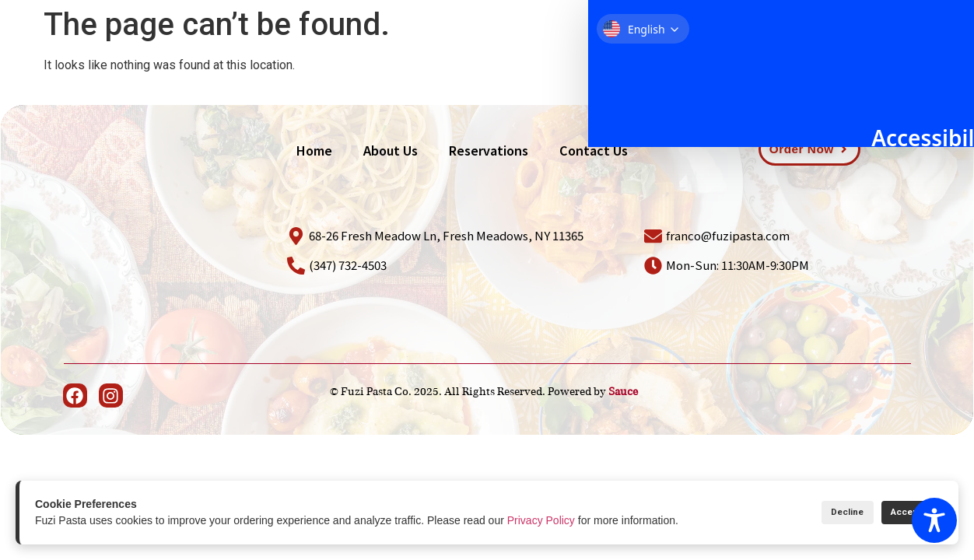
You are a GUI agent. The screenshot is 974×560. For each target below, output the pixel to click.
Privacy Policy (541, 520)
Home (492, 59)
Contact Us (768, 59)
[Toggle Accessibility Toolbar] (934, 520)
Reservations (666, 59)
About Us (568, 59)
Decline (819, 512)
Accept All (902, 512)
